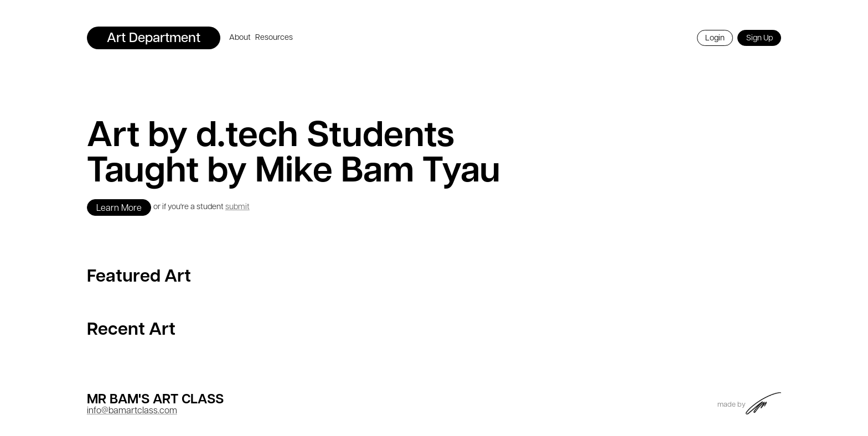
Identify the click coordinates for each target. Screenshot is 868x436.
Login (715, 38)
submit (237, 207)
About (240, 38)
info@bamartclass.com (132, 411)
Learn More (119, 209)
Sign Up (759, 38)
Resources (274, 38)
